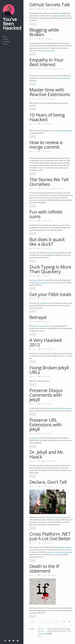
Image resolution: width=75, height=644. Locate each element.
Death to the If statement (58, 517)
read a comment (40, 326)
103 (64, 621)
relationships (54, 69)
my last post (51, 253)
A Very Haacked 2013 (46, 342)
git (42, 151)
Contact (5, 44)
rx (42, 99)
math (42, 221)
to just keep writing (48, 50)
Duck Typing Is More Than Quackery (50, 269)
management (48, 69)
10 (57, 621)
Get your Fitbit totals (50, 294)
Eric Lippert (33, 280)
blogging (43, 39)
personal (43, 188)
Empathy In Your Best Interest (47, 62)
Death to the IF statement (44, 568)
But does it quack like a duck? (47, 242)
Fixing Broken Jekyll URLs (49, 370)
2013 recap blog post (43, 303)
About (5, 36)
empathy (43, 69)
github (47, 9)
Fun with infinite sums (46, 214)
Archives (6, 39)
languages (45, 575)
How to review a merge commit (46, 145)
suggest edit (55, 9)
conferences (43, 9)
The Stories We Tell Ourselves (49, 182)
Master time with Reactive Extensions (50, 92)
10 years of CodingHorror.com (62, 131)
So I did (56, 554)
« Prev (33, 621)
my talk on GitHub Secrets (60, 16)
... (40, 621)
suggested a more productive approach (60, 552)
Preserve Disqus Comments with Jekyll (46, 395)
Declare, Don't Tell (48, 482)
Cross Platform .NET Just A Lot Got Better (50, 536)
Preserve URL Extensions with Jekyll (45, 425)
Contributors (7, 42)
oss (41, 322)
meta (42, 124)
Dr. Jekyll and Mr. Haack (47, 454)
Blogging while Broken (44, 32)
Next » (69, 621)
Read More (33, 24)
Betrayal (38, 317)
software (44, 99)
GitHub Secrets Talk (50, 4)
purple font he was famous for (42, 283)
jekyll (41, 299)
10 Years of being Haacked (47, 117)
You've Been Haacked (12, 24)
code (41, 248)
